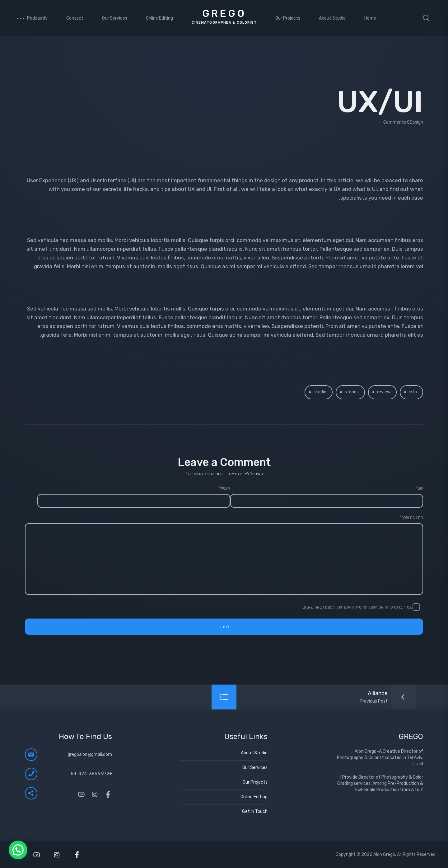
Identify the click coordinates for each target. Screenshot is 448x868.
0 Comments (397, 122)
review (384, 392)
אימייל (224, 488)
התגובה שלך (411, 518)
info (413, 392)
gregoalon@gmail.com (90, 754)
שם (419, 488)
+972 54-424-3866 (91, 774)
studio (320, 392)
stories (352, 392)
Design (416, 122)
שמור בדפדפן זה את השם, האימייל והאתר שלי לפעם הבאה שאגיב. (357, 607)
